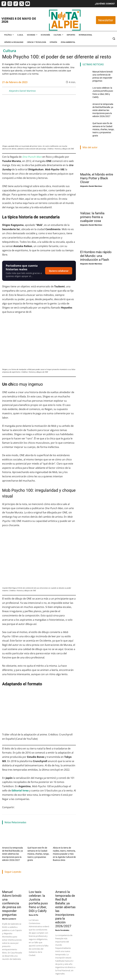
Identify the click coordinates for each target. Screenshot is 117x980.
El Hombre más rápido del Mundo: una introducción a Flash (96, 237)
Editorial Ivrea (20, 791)
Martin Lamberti (9, 916)
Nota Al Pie (34, 912)
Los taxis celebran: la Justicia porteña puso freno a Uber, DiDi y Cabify (38, 899)
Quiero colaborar (59, 271)
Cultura (10, 51)
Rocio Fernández (62, 928)
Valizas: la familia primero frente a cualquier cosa (92, 198)
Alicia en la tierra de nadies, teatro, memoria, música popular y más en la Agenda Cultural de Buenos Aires (64, 853)
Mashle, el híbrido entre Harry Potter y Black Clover (97, 159)
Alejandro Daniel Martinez (22, 91)
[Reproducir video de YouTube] (39, 711)
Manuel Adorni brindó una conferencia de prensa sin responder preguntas (12, 901)
